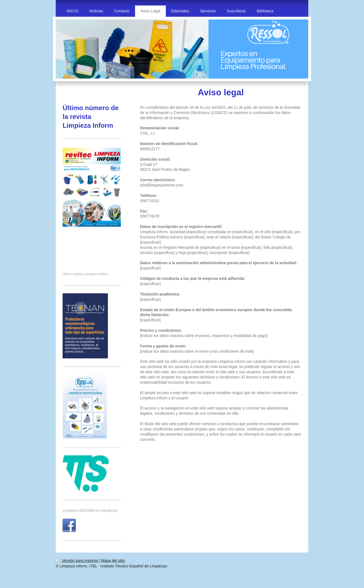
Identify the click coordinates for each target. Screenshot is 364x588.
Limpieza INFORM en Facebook (90, 511)
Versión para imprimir (77, 561)
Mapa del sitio (113, 561)
